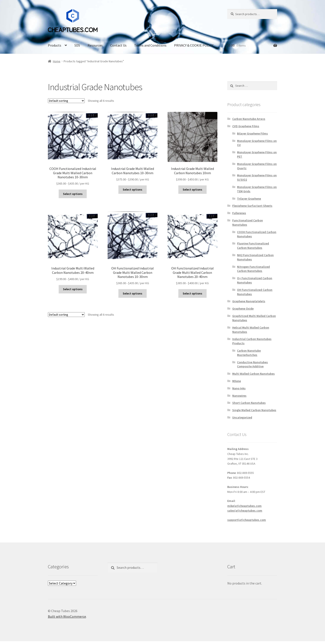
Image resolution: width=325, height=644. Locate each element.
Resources (95, 45)
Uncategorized (242, 417)
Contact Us (118, 45)
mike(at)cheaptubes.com (244, 506)
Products (55, 45)
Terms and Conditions (150, 45)
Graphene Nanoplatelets (249, 301)
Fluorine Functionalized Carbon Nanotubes (253, 246)
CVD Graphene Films (246, 126)
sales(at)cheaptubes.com (245, 511)
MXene (237, 381)
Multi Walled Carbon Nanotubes (254, 374)
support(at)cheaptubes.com (247, 520)
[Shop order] (66, 101)
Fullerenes (239, 213)
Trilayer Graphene (249, 199)
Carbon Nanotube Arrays (249, 119)
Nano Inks (239, 388)
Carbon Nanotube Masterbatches (249, 353)
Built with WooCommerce (67, 616)
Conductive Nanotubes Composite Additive (252, 364)
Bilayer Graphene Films (252, 133)
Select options (73, 194)
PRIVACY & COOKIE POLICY (194, 45)
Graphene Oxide (243, 309)
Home (57, 61)
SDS (77, 45)
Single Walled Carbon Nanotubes (254, 410)
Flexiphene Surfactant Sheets (252, 206)
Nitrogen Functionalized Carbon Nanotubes (253, 269)
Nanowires (239, 396)
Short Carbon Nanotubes (249, 403)
